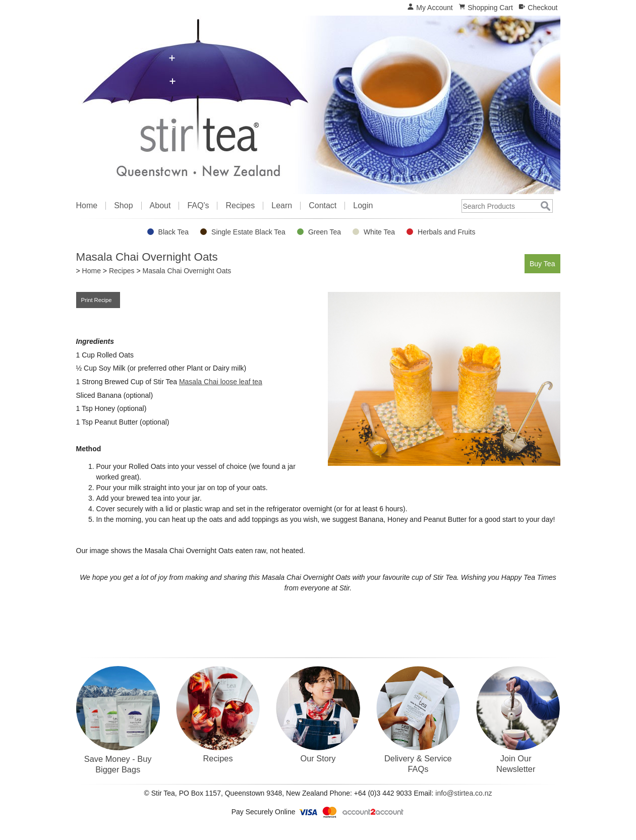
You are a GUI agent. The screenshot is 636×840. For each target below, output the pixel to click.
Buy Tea (541, 263)
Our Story (318, 758)
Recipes (240, 206)
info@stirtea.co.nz (464, 793)
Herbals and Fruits (446, 232)
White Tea (379, 232)
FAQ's (198, 206)
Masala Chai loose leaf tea (221, 382)
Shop (123, 206)
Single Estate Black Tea (248, 232)
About (160, 206)
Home (87, 206)
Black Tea (174, 232)
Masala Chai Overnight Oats (187, 271)
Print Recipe (98, 300)
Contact (323, 206)
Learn (282, 206)
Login (363, 206)
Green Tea (325, 232)
